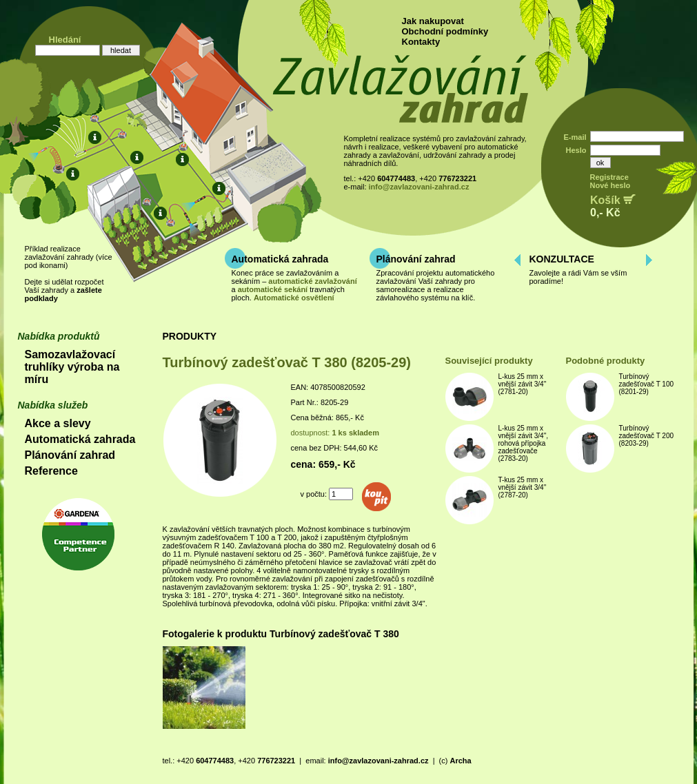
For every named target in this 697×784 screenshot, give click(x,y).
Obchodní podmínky (445, 31)
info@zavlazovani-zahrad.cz (419, 187)
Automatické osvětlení (294, 298)
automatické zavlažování (312, 281)
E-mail (575, 137)
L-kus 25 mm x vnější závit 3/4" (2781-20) (523, 384)
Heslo (576, 150)
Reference (51, 471)
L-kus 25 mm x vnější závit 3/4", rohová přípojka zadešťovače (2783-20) (523, 443)
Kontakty (421, 42)
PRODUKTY (190, 336)
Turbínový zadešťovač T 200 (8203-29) (647, 436)
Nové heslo (610, 185)
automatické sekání (273, 289)
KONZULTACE (562, 259)
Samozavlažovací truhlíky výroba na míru (72, 367)
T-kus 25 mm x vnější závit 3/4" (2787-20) (523, 487)
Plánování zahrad (416, 259)
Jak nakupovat (433, 21)
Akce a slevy (58, 423)
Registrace (609, 177)
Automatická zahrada (280, 259)
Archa (460, 761)
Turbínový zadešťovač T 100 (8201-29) (647, 384)
